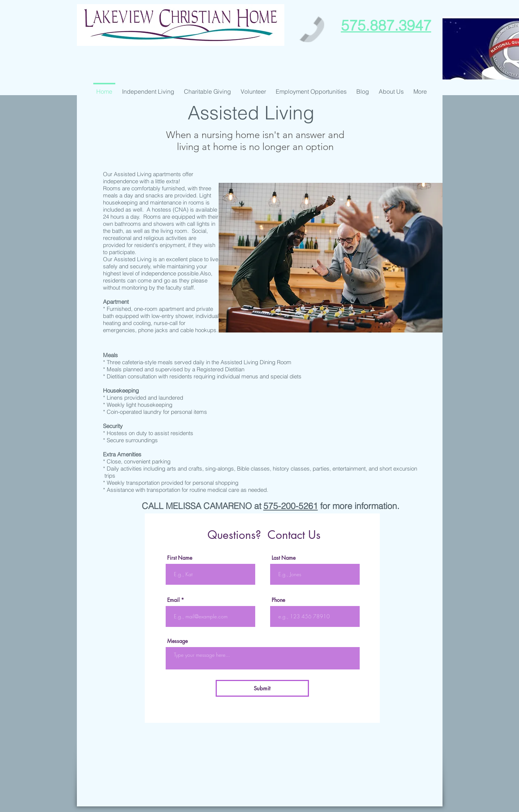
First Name (180, 558)
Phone (278, 600)
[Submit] (262, 688)
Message (177, 641)
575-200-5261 (291, 506)
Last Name (284, 558)
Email (173, 600)
